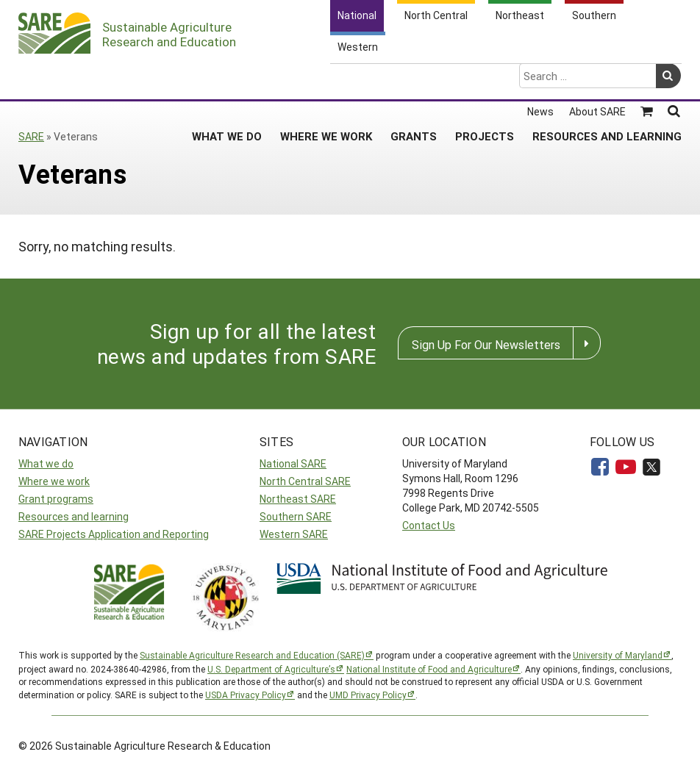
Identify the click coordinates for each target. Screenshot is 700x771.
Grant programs (56, 499)
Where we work (54, 481)
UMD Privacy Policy (368, 695)
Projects (485, 78)
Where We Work (326, 78)
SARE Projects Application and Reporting (114, 534)
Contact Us (429, 525)
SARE (31, 136)
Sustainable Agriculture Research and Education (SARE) (252, 655)
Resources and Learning (607, 78)
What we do (46, 463)
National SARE (293, 463)
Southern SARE (296, 516)
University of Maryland (618, 655)
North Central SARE (305, 481)
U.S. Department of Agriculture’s (271, 669)
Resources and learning (74, 516)
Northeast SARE (298, 499)
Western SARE (294, 534)
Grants (414, 78)
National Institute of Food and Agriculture (429, 669)
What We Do (227, 78)
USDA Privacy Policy (246, 695)
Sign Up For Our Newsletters (486, 344)
